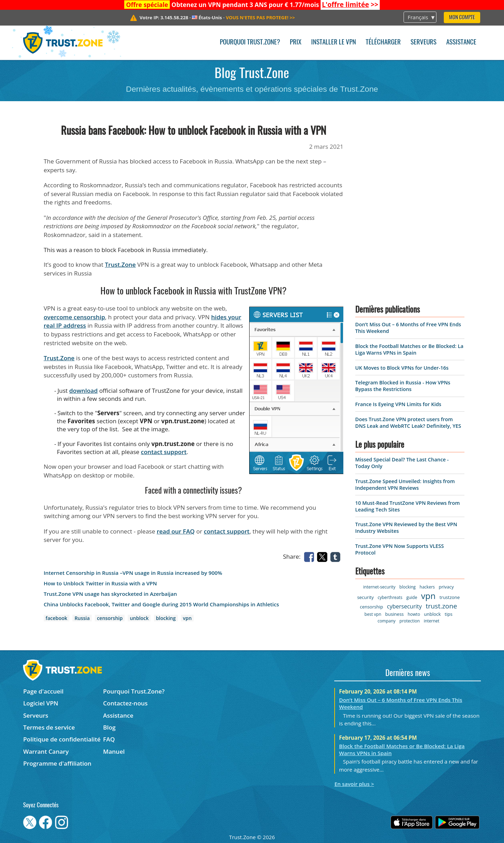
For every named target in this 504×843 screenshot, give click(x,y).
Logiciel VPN (41, 703)
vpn (187, 618)
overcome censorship (74, 317)
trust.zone (441, 606)
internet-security (379, 587)
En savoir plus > (354, 784)
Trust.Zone (120, 264)
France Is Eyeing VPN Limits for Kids (398, 404)
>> (350, 5)
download (83, 391)
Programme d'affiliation (57, 763)
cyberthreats (390, 597)
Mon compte (462, 18)
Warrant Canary (46, 751)
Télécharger (383, 43)
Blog (110, 727)
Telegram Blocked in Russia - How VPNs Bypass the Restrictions (403, 386)
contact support (164, 452)
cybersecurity (404, 606)
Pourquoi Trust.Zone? (250, 43)
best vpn (373, 614)
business (394, 614)
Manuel (114, 751)
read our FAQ (176, 531)
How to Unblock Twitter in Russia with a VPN (100, 583)
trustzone (450, 597)
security (365, 597)
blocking (166, 618)
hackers (427, 587)
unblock (139, 618)
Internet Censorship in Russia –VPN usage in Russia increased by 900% (133, 573)
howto (414, 614)
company (387, 621)
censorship (110, 618)
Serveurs (423, 43)
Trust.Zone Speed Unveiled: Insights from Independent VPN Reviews (405, 485)
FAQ (109, 739)
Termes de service (49, 727)
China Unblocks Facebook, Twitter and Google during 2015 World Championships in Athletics (161, 604)
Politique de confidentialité (62, 739)
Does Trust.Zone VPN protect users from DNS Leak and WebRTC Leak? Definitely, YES (408, 423)
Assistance (461, 43)
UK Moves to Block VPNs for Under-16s (402, 368)
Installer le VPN (334, 43)
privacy (446, 587)
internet (432, 621)
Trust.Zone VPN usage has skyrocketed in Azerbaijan (110, 594)
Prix (296, 43)
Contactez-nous (125, 703)
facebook (56, 618)
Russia (82, 618)
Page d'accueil (43, 691)
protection (409, 621)
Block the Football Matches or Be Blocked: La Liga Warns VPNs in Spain (409, 349)
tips (449, 614)
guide (412, 597)
